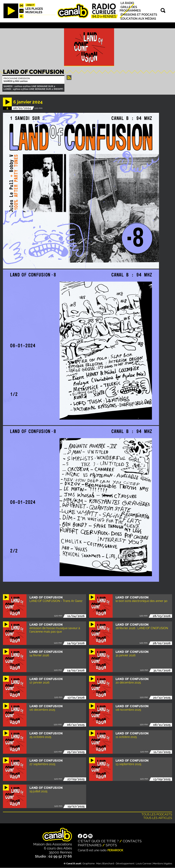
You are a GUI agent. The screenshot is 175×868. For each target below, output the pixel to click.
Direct (30, 5)
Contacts (132, 841)
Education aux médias (138, 19)
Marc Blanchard (105, 863)
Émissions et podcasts (139, 15)
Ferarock (115, 850)
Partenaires (90, 845)
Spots (111, 845)
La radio (127, 3)
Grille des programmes (130, 9)
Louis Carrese (144, 863)
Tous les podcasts (157, 814)
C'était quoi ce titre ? (98, 841)
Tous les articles (158, 818)
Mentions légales (162, 863)
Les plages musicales (34, 10)
